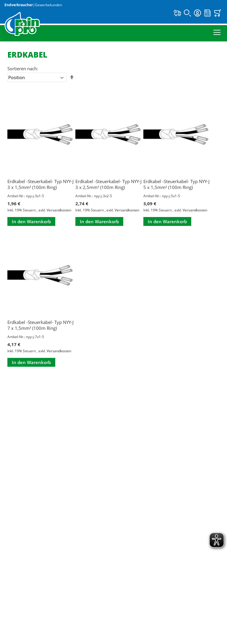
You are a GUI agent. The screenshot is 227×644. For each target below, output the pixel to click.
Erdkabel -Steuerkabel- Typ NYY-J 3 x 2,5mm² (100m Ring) (108, 184)
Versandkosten (59, 210)
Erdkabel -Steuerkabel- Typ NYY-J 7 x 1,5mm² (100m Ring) (40, 325)
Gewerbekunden (48, 5)
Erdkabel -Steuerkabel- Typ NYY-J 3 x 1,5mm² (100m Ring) (40, 184)
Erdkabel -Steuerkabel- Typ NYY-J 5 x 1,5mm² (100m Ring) (176, 184)
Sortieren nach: (23, 69)
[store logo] (22, 25)
